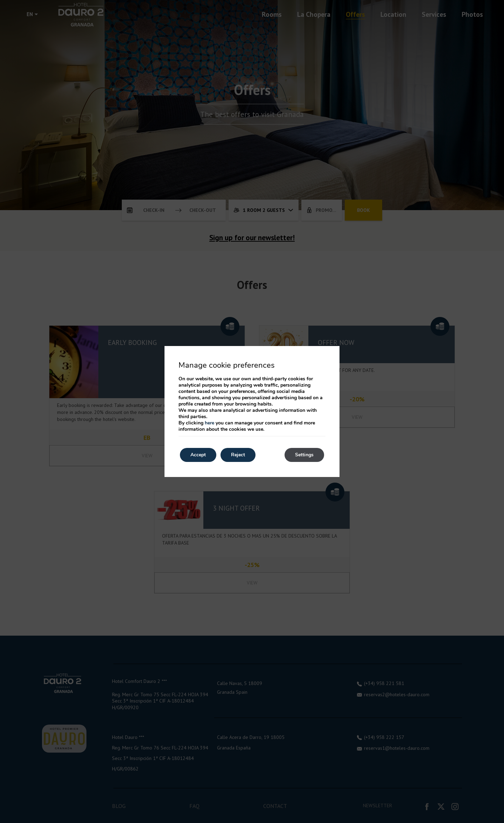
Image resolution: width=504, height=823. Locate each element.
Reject (238, 455)
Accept (198, 455)
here (209, 423)
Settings (304, 455)
